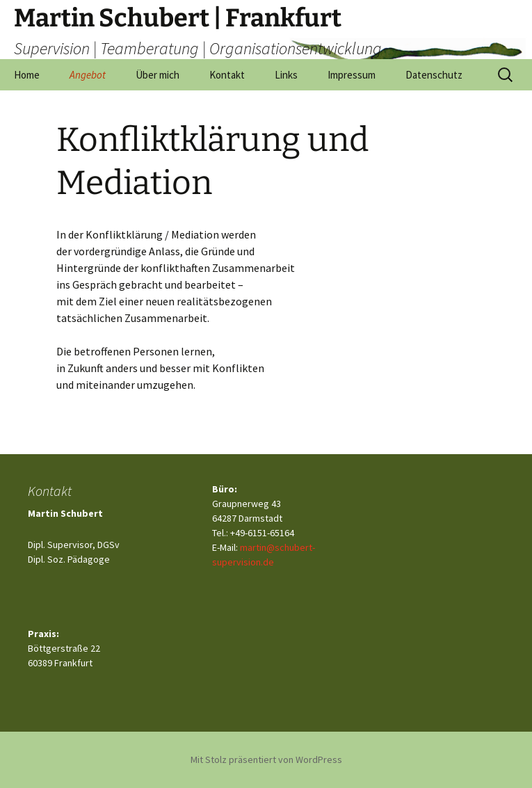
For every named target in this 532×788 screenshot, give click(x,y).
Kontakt (227, 75)
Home (27, 75)
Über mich (158, 75)
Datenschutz (434, 75)
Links (286, 75)
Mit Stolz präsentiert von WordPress (266, 759)
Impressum (352, 75)
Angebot (88, 75)
